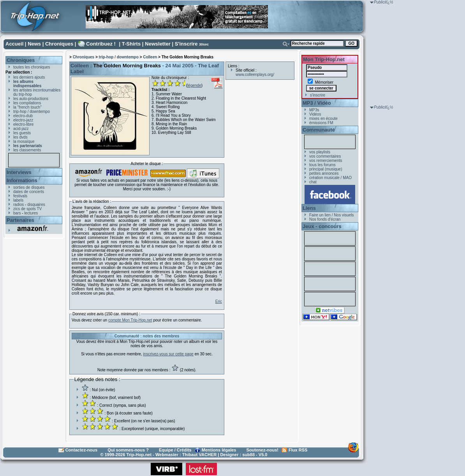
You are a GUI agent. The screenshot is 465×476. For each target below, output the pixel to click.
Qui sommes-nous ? (128, 450)
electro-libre (23, 124)
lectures (31, 213)
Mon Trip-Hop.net (324, 59)
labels (18, 200)
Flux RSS (298, 450)
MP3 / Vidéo (317, 103)
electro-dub (23, 116)
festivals (20, 196)
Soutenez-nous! (263, 450)
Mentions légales (219, 450)
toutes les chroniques (32, 67)
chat (313, 182)
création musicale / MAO (330, 178)
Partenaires (20, 220)
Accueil (14, 44)
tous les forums (322, 165)
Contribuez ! (101, 44)
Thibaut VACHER (199, 455)
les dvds (20, 137)
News (34, 44)
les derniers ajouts (29, 77)
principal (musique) (326, 169)
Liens (309, 208)
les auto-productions (31, 99)
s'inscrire (318, 95)
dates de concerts (29, 192)
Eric (219, 301)
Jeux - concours (322, 226)
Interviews (19, 172)
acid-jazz (21, 129)
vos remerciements (326, 161)
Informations (22, 180)
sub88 (248, 455)
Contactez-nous (82, 450)
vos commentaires (325, 156)
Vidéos (315, 114)
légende (194, 85)
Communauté (319, 130)
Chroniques (59, 44)
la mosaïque (24, 141)
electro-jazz (23, 120)
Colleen (150, 57)
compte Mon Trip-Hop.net (130, 320)
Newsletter (158, 44)
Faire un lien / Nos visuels (332, 215)
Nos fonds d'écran (325, 219)
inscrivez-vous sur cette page (168, 354)
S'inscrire (186, 44)
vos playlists (320, 152)
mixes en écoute (323, 119)
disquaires (36, 205)
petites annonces (324, 173)
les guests (22, 133)
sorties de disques (29, 187)
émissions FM (321, 123)
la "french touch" (27, 107)
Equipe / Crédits (175, 450)
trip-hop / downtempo (32, 112)
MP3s (314, 110)
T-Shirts (131, 44)
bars (17, 213)
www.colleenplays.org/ (255, 75)
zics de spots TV (27, 209)
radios (18, 205)
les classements (27, 150)
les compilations (27, 103)
